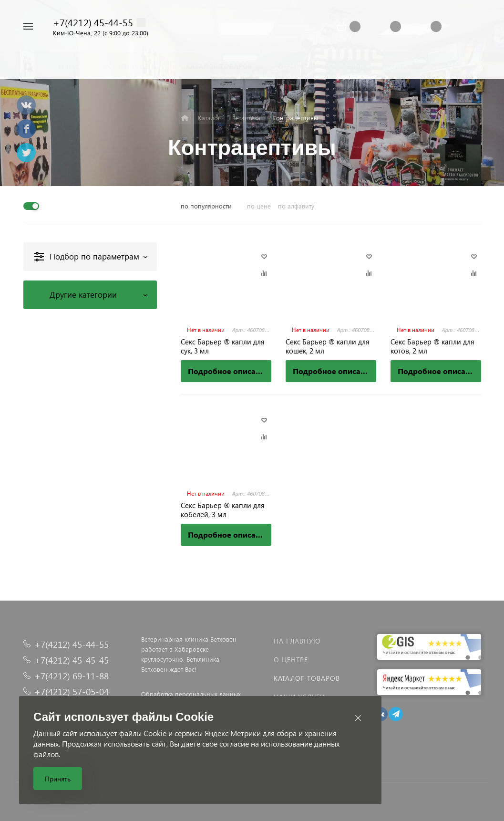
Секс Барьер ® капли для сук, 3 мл (223, 346)
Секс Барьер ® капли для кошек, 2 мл (328, 346)
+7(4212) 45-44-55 (93, 22)
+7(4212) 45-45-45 (72, 660)
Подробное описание (229, 371)
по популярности (206, 206)
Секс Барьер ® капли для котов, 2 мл (432, 346)
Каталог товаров (307, 678)
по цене (259, 206)
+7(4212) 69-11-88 (72, 676)
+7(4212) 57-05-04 (72, 691)
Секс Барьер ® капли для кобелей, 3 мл (223, 510)
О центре (291, 660)
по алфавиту (296, 206)
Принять (58, 779)
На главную (297, 641)
